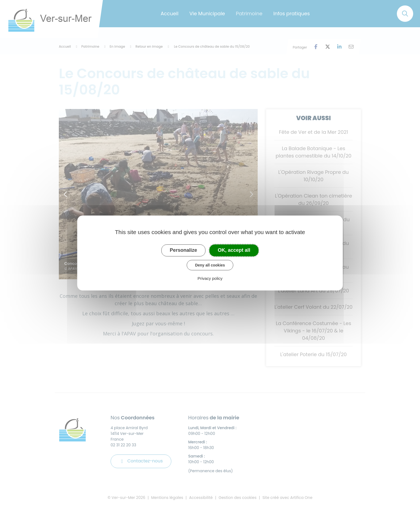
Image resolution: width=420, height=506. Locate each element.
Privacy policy (210, 278)
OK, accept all (234, 250)
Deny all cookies (210, 265)
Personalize (183, 250)
